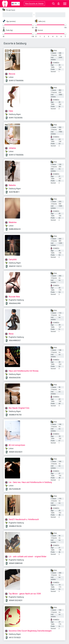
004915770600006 (16, 81)
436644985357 (15, 341)
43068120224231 (16, 452)
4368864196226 (15, 526)
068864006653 (15, 229)
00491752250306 (16, 118)
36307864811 (14, 192)
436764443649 (15, 489)
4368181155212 (15, 266)
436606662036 (15, 378)
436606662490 (15, 303)
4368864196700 (15, 415)
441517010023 (15, 638)
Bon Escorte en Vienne (34, 4)
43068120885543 (16, 563)
